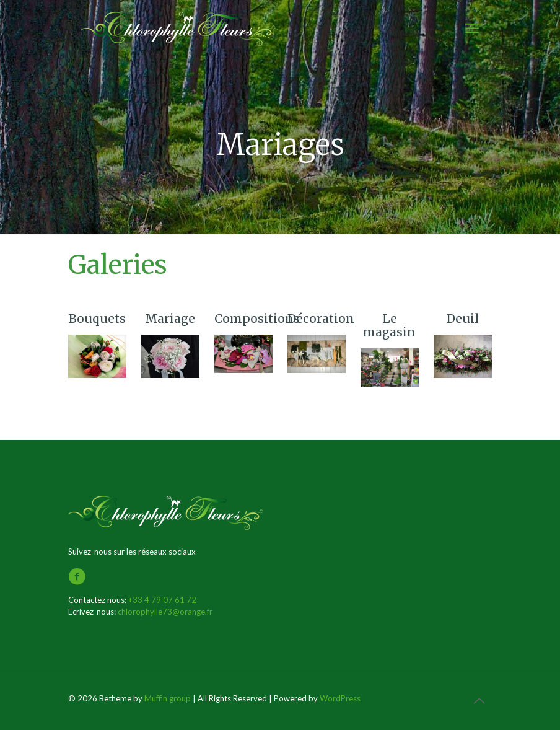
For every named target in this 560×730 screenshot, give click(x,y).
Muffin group (168, 698)
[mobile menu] (472, 28)
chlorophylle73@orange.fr (165, 612)
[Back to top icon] (479, 700)
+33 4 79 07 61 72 (162, 600)
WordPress (340, 698)
